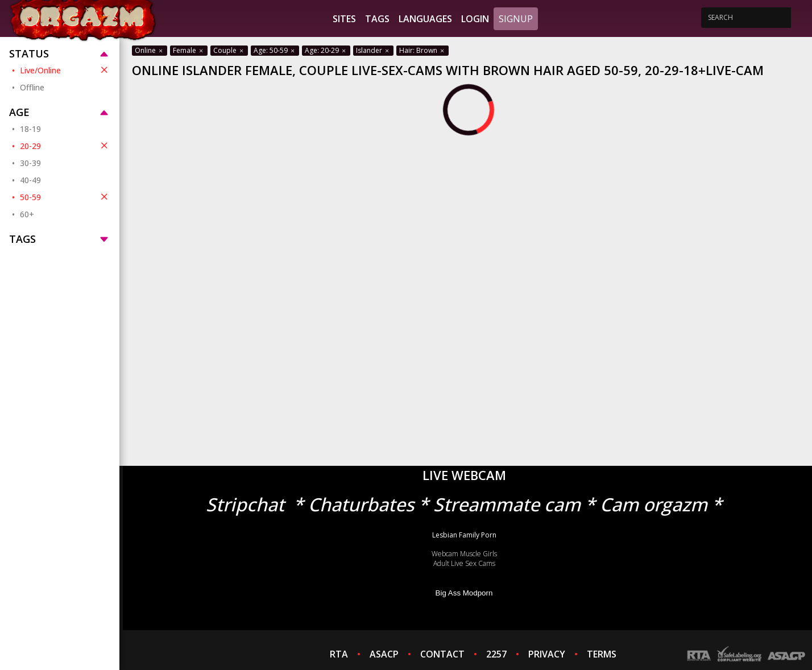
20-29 (65, 146)
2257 (496, 654)
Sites (344, 19)
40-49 (30, 180)
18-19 (30, 129)
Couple (229, 50)
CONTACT (442, 654)
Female (189, 50)
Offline (32, 87)
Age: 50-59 (275, 50)
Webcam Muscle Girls (464, 554)
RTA (339, 654)
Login (475, 19)
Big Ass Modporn (464, 593)
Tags (377, 19)
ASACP (384, 654)
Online (150, 50)
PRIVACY (547, 654)
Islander (373, 50)
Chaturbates (361, 504)
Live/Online (65, 70)
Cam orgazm (654, 504)
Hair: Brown (422, 50)
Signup (516, 19)
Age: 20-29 (326, 50)
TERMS (602, 654)
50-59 (65, 197)
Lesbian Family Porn (464, 535)
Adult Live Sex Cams (464, 563)
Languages (425, 19)
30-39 (30, 163)
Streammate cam (507, 504)
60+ (27, 214)
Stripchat (245, 504)
